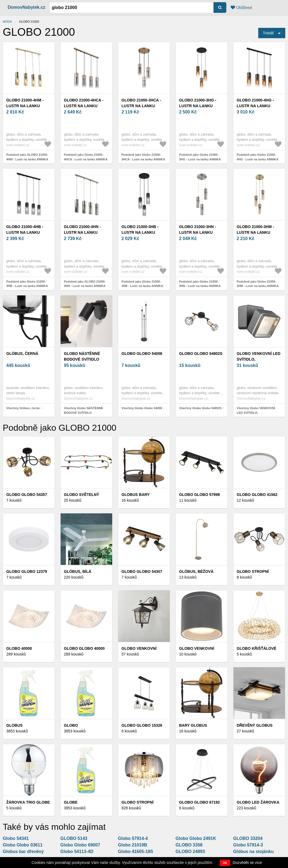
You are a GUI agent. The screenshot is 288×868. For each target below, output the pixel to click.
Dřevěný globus (255, 725)
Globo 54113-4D (77, 851)
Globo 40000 (19, 648)
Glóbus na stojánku (253, 851)
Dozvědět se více (247, 863)
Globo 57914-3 (248, 845)
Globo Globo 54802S (201, 354)
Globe (71, 802)
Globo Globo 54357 (27, 495)
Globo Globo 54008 (142, 354)
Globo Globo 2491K (196, 838)
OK (225, 863)
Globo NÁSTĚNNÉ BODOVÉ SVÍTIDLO (82, 356)
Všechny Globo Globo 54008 (142, 408)
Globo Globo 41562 (257, 495)
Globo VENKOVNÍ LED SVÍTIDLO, (259, 356)
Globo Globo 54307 (142, 571)
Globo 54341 (16, 838)
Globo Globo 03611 (23, 845)
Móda (7, 22)
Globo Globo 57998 (199, 495)
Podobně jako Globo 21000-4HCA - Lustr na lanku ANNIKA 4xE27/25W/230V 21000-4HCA (86, 159)
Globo (71, 725)
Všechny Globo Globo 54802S (200, 408)
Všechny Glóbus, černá (23, 408)
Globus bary (136, 495)
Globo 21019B (133, 845)
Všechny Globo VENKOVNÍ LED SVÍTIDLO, (256, 410)
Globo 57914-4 (133, 838)
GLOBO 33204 (248, 838)
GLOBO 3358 (189, 845)
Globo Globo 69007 (80, 845)
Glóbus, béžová (196, 571)
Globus (14, 725)
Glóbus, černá (22, 354)
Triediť (268, 33)
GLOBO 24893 (190, 851)
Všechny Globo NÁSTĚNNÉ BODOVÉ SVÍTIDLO (84, 410)
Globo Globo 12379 (27, 571)
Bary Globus (193, 725)
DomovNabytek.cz (26, 7)
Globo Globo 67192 (199, 802)
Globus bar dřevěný (23, 851)
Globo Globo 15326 (142, 725)
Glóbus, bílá (78, 571)
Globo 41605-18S (136, 851)
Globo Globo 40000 (84, 648)
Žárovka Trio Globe (28, 802)
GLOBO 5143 (74, 838)
